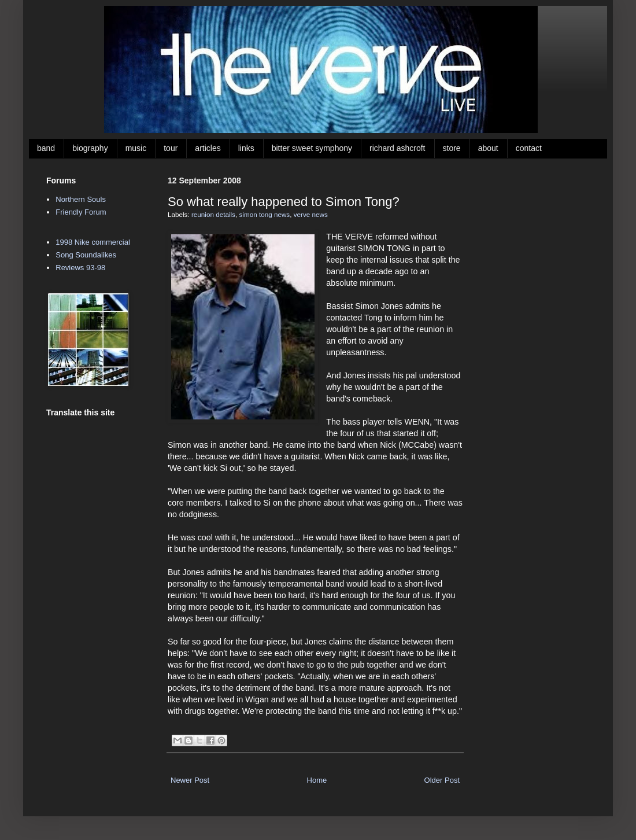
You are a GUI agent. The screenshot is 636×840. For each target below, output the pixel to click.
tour (171, 148)
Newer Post (190, 780)
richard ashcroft (397, 148)
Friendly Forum (81, 212)
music (136, 148)
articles (208, 148)
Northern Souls (81, 199)
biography (90, 148)
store (452, 148)
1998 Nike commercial (93, 242)
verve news (311, 214)
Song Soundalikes (86, 255)
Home (317, 780)
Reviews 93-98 (80, 268)
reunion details (213, 214)
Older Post (442, 780)
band (46, 148)
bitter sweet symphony (312, 148)
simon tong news (264, 214)
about (488, 148)
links (246, 148)
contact (529, 148)
